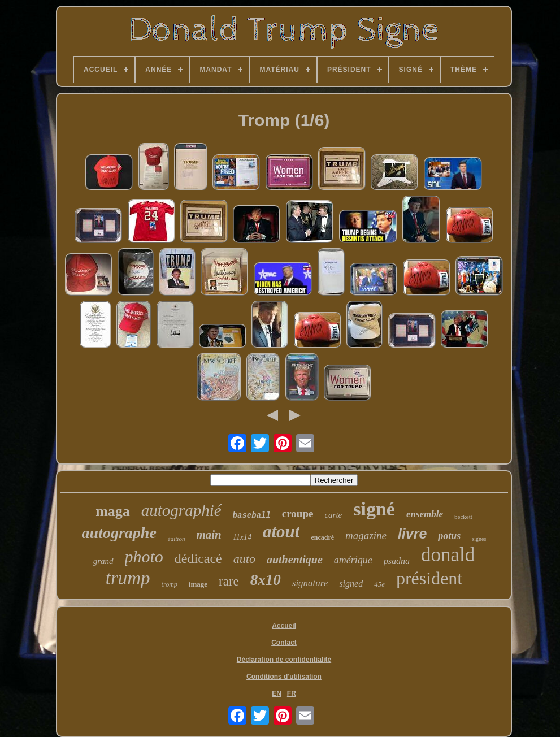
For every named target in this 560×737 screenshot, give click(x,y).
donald (448, 555)
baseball (252, 515)
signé (374, 509)
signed (351, 584)
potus (449, 536)
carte (333, 515)
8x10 (266, 580)
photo (144, 556)
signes (479, 539)
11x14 (242, 537)
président (429, 578)
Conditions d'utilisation (284, 677)
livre (412, 534)
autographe (119, 533)
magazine (366, 536)
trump (128, 578)
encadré (322, 537)
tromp (170, 584)
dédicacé (198, 558)
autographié (181, 510)
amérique (353, 560)
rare (229, 581)
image (198, 584)
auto (244, 559)
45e (379, 584)
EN (277, 693)
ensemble (425, 514)
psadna (397, 561)
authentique (295, 560)
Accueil (284, 626)
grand (103, 561)
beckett (463, 517)
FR (292, 693)
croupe (298, 513)
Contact (284, 643)
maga (113, 511)
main (209, 535)
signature (310, 583)
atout (281, 532)
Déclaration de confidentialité (284, 660)
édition (177, 539)
